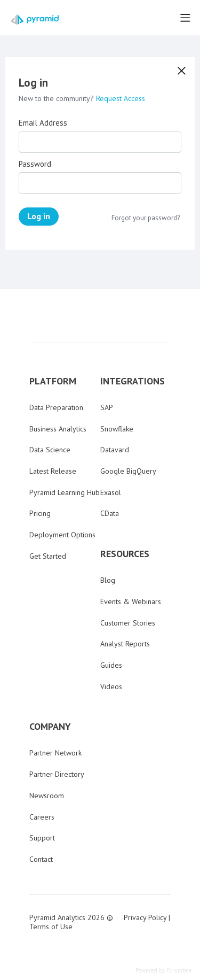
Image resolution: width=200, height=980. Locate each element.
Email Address (43, 123)
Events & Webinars (131, 601)
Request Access (121, 98)
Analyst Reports (125, 644)
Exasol (111, 492)
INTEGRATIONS (133, 381)
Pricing (40, 513)
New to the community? (57, 98)
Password (35, 164)
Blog (108, 580)
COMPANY (50, 727)
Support (42, 838)
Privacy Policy (145, 917)
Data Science (50, 450)
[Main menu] (185, 18)
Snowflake (117, 429)
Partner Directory (57, 774)
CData (110, 513)
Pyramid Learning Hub (65, 492)
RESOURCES (125, 554)
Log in (39, 216)
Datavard (115, 450)
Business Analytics (58, 429)
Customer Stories (128, 623)
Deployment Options (62, 535)
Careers (42, 817)
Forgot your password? (146, 218)
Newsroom (47, 796)
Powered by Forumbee (164, 971)
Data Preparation (56, 407)
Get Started (48, 556)
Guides (111, 665)
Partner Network (55, 753)
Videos (111, 686)
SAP (107, 407)
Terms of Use (51, 927)
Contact (41, 859)
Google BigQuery (128, 471)
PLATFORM (53, 381)
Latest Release (53, 471)
